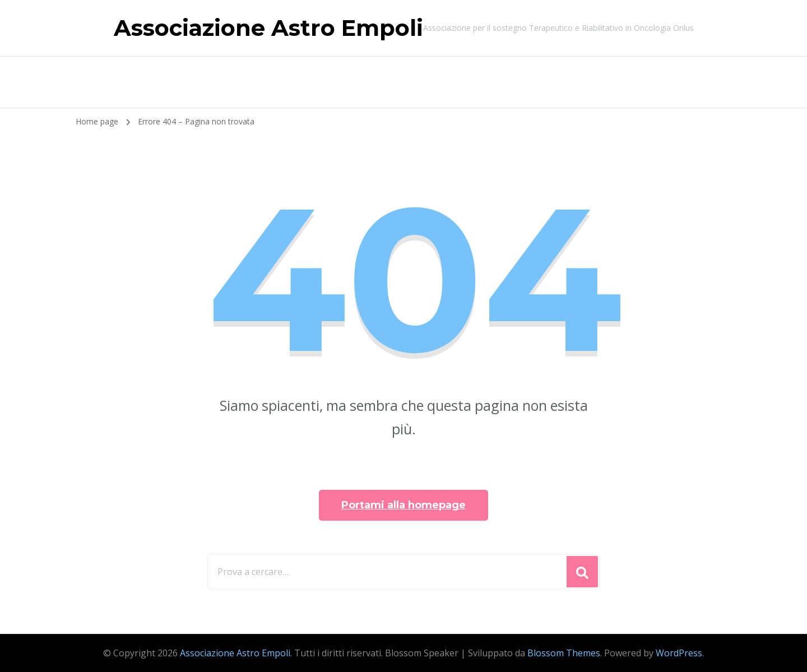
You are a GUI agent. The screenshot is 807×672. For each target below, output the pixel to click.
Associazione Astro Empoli (268, 28)
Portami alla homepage (403, 505)
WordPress (679, 653)
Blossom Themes (564, 653)
